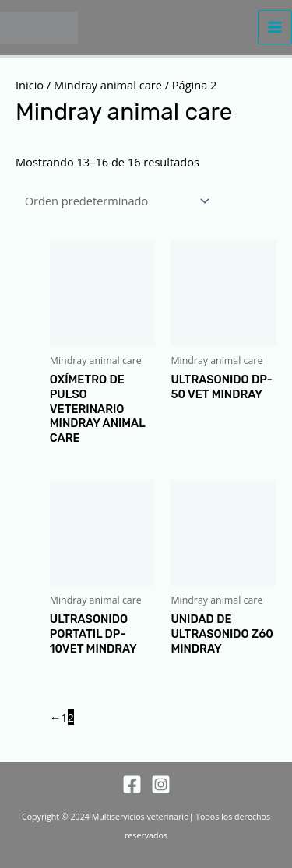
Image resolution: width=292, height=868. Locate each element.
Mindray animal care (108, 85)
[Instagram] (161, 784)
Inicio (30, 85)
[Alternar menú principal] (275, 27)
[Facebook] (132, 784)
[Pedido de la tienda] (114, 200)
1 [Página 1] (64, 717)
